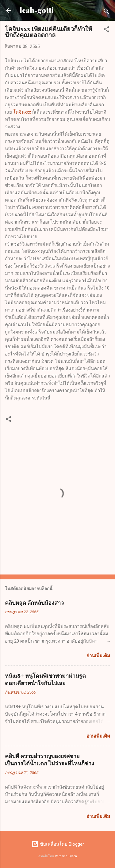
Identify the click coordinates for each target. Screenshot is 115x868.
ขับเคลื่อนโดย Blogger (58, 844)
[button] (106, 30)
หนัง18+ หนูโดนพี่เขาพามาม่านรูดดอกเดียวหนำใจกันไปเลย (45, 679)
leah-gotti (37, 10)
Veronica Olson (66, 856)
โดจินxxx (22, 112)
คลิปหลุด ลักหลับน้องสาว (34, 603)
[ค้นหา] (106, 12)
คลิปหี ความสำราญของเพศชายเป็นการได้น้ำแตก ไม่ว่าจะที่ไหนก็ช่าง (50, 760)
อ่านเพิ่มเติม (98, 656)
